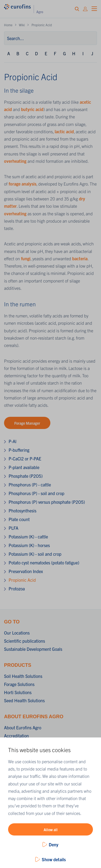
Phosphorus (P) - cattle (30, 485)
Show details (54, 859)
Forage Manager (27, 423)
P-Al (13, 441)
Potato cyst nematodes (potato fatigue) (44, 563)
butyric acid (32, 109)
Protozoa (17, 589)
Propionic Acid (22, 580)
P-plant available (24, 467)
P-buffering (19, 450)
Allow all (51, 830)
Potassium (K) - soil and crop (35, 554)
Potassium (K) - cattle (28, 537)
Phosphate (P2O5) (26, 476)
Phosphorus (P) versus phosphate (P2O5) (47, 502)
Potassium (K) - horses (29, 545)
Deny (54, 844)
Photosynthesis (22, 511)
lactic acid (64, 131)
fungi (26, 258)
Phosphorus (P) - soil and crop (36, 493)
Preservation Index (26, 571)
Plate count (19, 519)
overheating (16, 161)
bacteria (80, 258)
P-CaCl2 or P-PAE (25, 459)
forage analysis (22, 184)
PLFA (13, 528)
